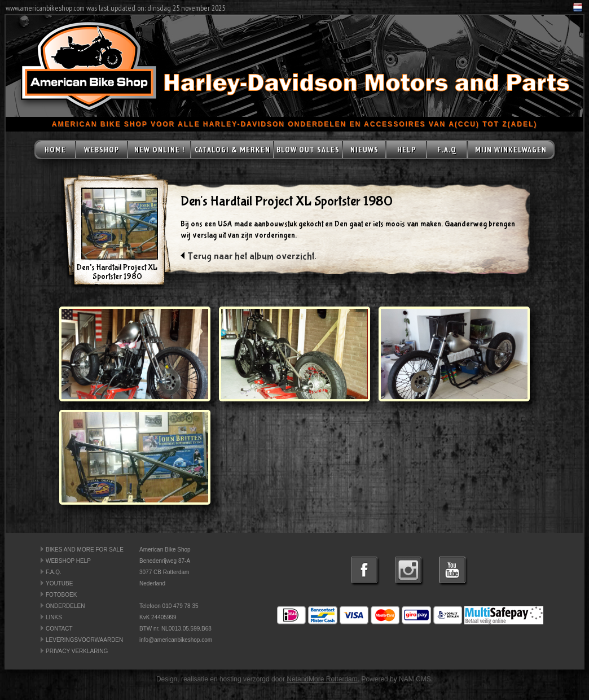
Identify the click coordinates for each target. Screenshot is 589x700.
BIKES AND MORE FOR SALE (85, 550)
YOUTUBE (59, 583)
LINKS (54, 617)
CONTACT (59, 629)
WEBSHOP (102, 150)
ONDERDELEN (65, 606)
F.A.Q (447, 150)
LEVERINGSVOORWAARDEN (84, 640)
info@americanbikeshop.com (176, 640)
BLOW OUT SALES (308, 150)
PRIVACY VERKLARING (77, 651)
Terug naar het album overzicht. (252, 257)
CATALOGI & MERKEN (232, 150)
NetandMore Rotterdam (322, 679)
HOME (55, 150)
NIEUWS (364, 150)
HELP (406, 150)
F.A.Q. (54, 572)
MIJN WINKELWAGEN (511, 150)
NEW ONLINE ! (159, 150)
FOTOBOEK (61, 595)
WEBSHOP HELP (68, 561)
